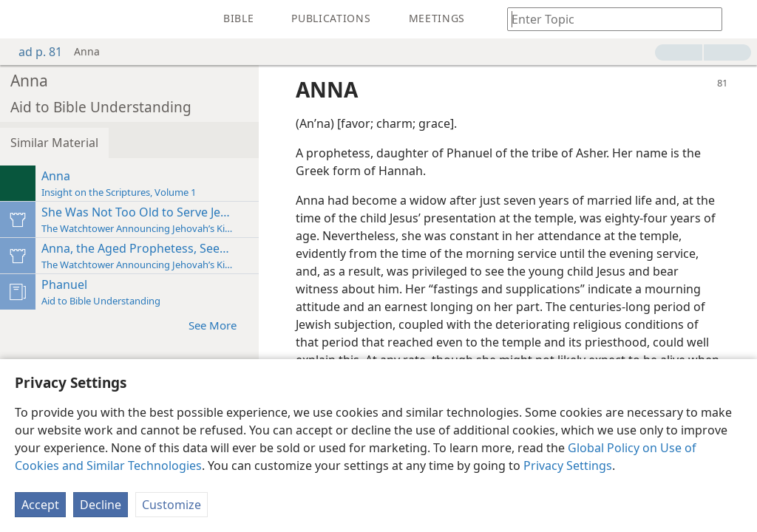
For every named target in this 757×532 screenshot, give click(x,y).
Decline (101, 505)
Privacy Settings (568, 465)
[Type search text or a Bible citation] (608, 19)
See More (220, 325)
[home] (22, 19)
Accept (40, 505)
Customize (172, 505)
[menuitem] (22, 19)
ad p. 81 (33, 52)
